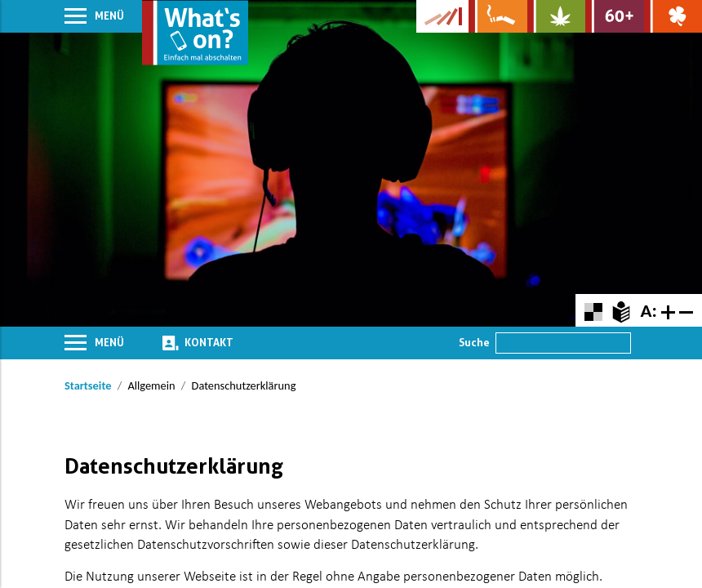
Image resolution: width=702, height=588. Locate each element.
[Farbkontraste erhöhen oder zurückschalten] (593, 310)
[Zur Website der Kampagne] (442, 16)
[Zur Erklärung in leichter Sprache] (621, 310)
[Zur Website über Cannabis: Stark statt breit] (556, 16)
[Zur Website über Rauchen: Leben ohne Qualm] (498, 16)
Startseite (88, 385)
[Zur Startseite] (195, 33)
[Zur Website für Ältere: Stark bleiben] (614, 16)
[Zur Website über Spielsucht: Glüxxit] (673, 16)
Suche (474, 342)
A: (648, 310)
